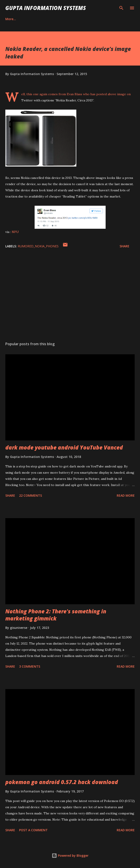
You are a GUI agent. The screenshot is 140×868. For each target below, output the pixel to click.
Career (10, 19)
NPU (15, 232)
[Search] (121, 8)
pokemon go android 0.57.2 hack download (62, 782)
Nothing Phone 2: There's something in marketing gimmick (56, 615)
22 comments (31, 495)
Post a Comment (33, 830)
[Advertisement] (70, 296)
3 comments (30, 666)
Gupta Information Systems (46, 8)
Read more (126, 495)
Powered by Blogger (70, 855)
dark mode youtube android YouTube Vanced (64, 447)
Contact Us (36, 19)
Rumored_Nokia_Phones (38, 246)
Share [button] (124, 246)
